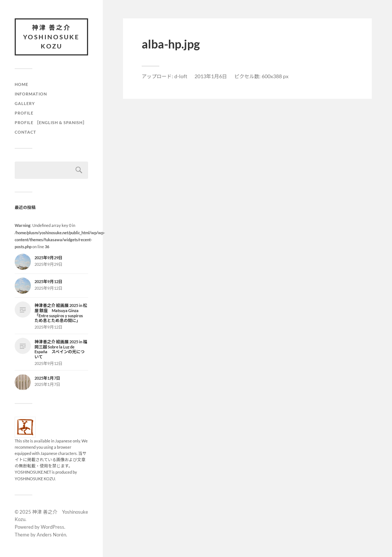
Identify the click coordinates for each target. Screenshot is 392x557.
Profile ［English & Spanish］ (51, 122)
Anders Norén (51, 535)
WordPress (52, 527)
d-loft (181, 76)
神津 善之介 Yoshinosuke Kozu (51, 37)
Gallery (25, 103)
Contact (26, 132)
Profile (24, 113)
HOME (21, 84)
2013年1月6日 (211, 76)
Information (31, 94)
